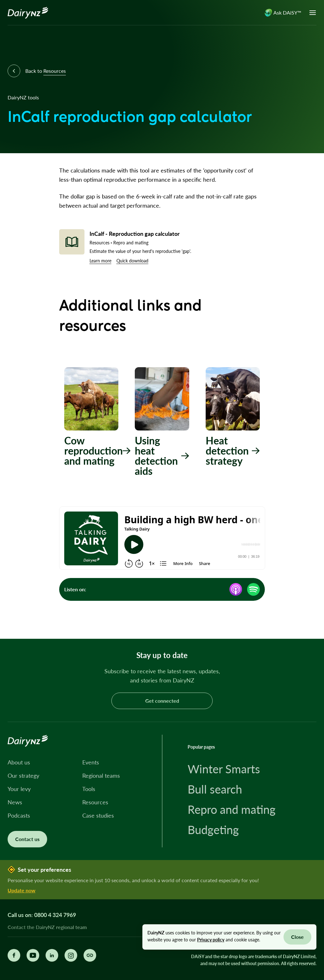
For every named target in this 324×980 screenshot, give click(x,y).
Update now (22, 890)
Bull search (215, 789)
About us (19, 762)
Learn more (100, 261)
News (15, 802)
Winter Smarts (224, 769)
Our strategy (23, 776)
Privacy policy (211, 940)
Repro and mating (232, 809)
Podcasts (19, 815)
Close (297, 937)
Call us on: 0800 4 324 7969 (42, 915)
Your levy (19, 789)
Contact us (27, 839)
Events (91, 762)
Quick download (132, 261)
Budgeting (213, 830)
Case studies (98, 815)
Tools (89, 789)
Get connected (162, 701)
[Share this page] (90, 955)
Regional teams (101, 776)
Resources (95, 802)
